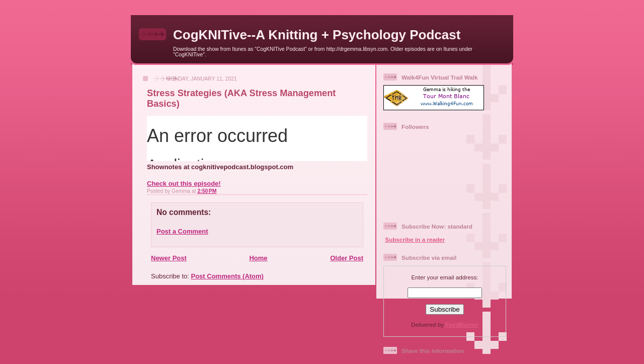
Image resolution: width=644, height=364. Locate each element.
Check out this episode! (184, 184)
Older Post (347, 258)
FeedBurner (462, 324)
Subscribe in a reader (415, 239)
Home (258, 258)
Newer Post (169, 258)
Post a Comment (182, 231)
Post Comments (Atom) (227, 276)
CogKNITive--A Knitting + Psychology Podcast (317, 35)
